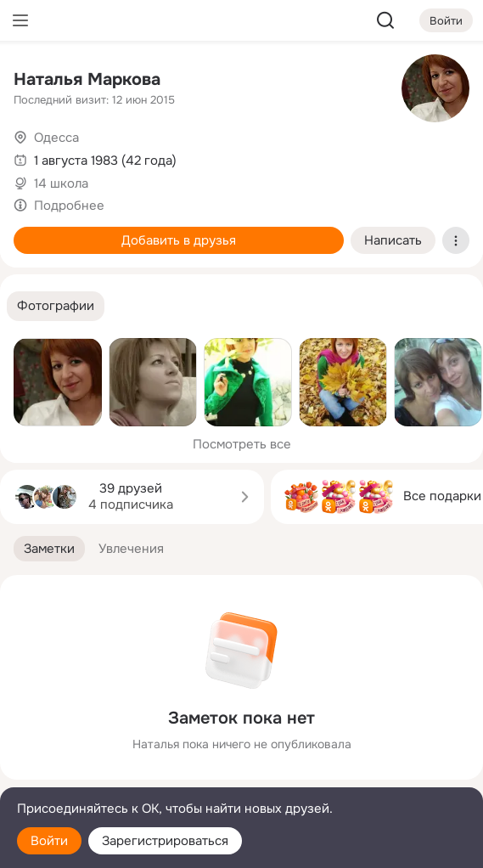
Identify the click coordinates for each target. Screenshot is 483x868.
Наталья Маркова (87, 79)
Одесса (56, 138)
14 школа (61, 183)
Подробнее (69, 206)
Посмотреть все (242, 444)
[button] (56, 306)
